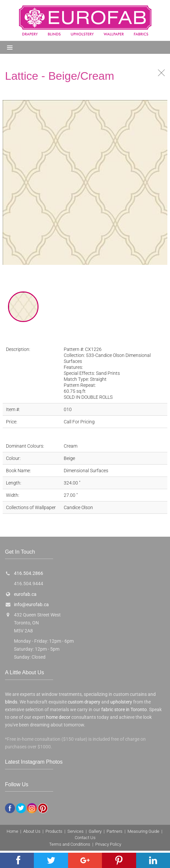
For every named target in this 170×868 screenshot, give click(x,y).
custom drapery (84, 702)
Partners (115, 831)
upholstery (121, 702)
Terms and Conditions (70, 844)
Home (12, 831)
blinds (11, 702)
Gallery (95, 831)
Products (54, 831)
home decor (58, 717)
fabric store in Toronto (124, 710)
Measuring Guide (143, 831)
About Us (32, 831)
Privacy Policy (108, 844)
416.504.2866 (29, 573)
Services (76, 831)
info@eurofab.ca (31, 605)
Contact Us (85, 838)
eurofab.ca (25, 594)
